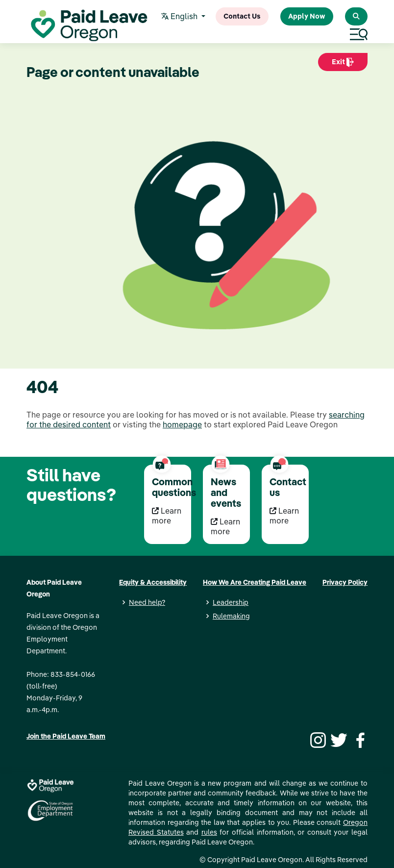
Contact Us (242, 16)
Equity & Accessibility (153, 582)
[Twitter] (338, 739)
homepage (182, 424)
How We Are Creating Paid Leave (255, 582)
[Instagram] (317, 739)
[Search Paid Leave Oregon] (356, 16)
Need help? (147, 602)
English (180, 17)
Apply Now (307, 16)
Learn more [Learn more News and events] (225, 526)
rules (209, 832)
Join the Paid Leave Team (66, 736)
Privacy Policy (345, 582)
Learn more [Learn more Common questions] (167, 516)
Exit (343, 64)
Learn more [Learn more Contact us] (284, 516)
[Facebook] (359, 739)
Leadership (231, 602)
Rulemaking (231, 616)
